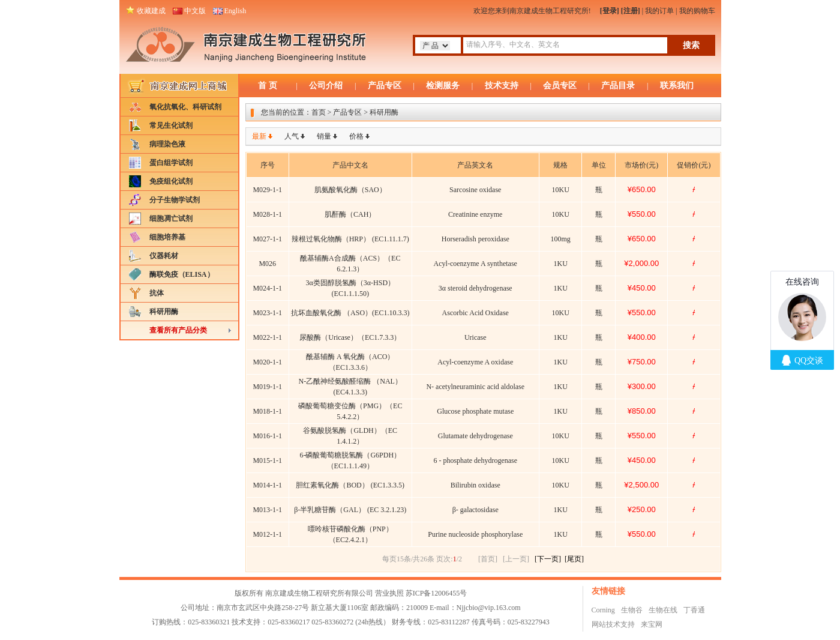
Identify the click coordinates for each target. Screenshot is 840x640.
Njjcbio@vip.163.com (489, 608)
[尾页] (574, 559)
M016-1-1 (267, 436)
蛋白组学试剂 (171, 163)
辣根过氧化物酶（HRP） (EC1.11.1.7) (350, 239)
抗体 (157, 293)
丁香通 (694, 610)
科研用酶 (164, 312)
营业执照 (389, 593)
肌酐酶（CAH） (350, 214)
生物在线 (663, 610)
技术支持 (502, 86)
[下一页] (548, 559)
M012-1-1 (267, 534)
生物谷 (632, 610)
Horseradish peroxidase (475, 239)
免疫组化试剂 (171, 181)
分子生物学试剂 (175, 200)
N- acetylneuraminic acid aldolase (475, 387)
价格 (356, 136)
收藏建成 (151, 11)
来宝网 (652, 624)
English (235, 11)
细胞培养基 (167, 237)
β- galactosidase (475, 510)
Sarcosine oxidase (475, 190)
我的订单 (659, 11)
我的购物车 (697, 11)
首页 (319, 112)
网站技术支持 (613, 624)
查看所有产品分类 (178, 330)
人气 (292, 136)
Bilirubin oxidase (475, 485)
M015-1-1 (267, 460)
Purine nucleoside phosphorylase (475, 534)
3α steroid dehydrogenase (475, 288)
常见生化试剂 (171, 125)
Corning (603, 610)
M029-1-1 (267, 190)
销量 (324, 136)
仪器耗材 (164, 256)
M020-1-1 (267, 362)
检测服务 (443, 86)
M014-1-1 (267, 485)
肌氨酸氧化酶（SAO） (350, 190)
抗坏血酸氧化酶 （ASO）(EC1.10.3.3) (350, 313)
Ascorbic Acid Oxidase (475, 313)
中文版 (195, 11)
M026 (267, 264)
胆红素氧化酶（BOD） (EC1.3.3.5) (350, 485)
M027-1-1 (267, 239)
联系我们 (677, 86)
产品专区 (385, 86)
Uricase (475, 337)
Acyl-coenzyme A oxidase (475, 362)
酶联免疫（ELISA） (182, 274)
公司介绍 (326, 86)
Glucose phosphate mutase (475, 411)
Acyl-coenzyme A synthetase (475, 264)
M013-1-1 (267, 510)
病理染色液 (167, 144)
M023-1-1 (267, 313)
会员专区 (560, 86)
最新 (259, 136)
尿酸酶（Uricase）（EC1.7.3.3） (350, 337)
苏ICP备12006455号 (436, 593)
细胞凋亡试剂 (171, 219)
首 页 (268, 86)
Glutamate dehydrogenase (475, 436)
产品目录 (618, 86)
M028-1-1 (267, 214)
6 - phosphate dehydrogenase (475, 460)
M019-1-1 (267, 387)
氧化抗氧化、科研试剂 (185, 107)
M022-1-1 (267, 337)
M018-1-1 (267, 411)
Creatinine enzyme (475, 214)
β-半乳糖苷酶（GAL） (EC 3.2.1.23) (350, 510)
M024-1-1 (267, 288)
